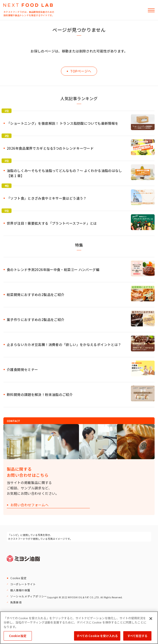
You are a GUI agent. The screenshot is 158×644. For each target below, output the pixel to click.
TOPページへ (81, 71)
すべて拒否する (137, 636)
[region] (79, 628)
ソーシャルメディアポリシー (29, 596)
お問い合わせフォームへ (29, 505)
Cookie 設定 (18, 578)
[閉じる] (151, 619)
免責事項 (16, 602)
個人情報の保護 (20, 590)
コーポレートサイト (23, 584)
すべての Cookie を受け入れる (97, 636)
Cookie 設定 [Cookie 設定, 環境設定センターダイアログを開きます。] (18, 636)
